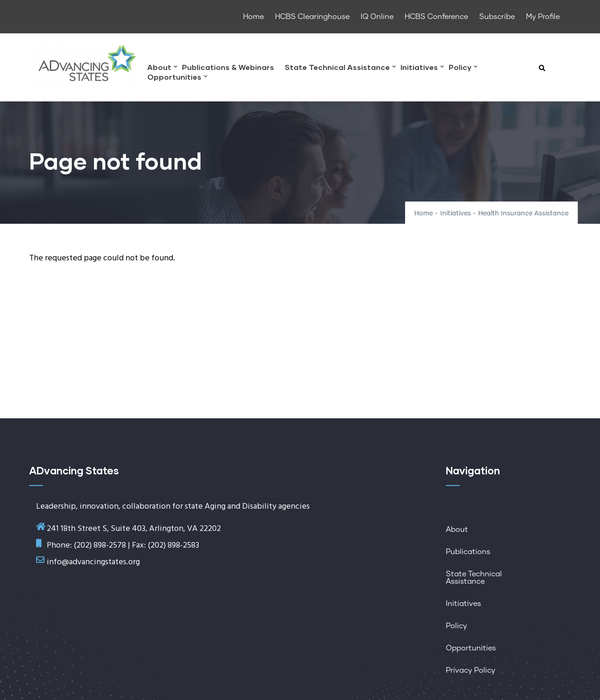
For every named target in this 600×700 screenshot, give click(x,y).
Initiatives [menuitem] (422, 68)
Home (424, 214)
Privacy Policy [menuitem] (471, 670)
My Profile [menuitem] (543, 17)
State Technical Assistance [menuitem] (340, 68)
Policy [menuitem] (463, 68)
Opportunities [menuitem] (177, 78)
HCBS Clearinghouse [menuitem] (312, 17)
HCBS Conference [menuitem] (436, 17)
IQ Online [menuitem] (377, 17)
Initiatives (456, 214)
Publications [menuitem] (468, 552)
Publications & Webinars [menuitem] (228, 67)
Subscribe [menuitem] (497, 17)
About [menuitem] (162, 68)
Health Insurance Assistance (523, 214)
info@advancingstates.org (93, 562)
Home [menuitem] (253, 17)
